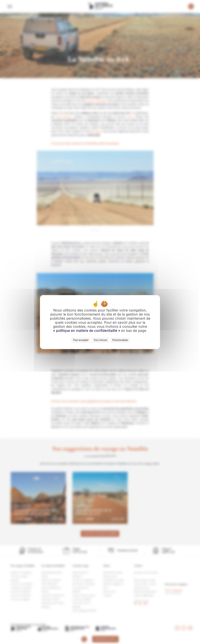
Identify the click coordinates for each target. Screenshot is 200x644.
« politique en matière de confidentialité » (87, 331)
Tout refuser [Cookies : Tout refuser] (100, 340)
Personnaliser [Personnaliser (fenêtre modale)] (120, 340)
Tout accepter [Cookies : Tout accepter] (81, 340)
